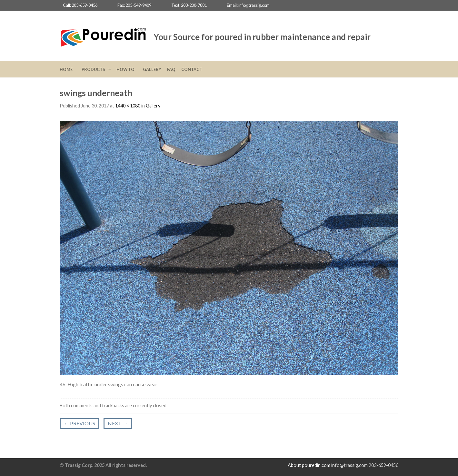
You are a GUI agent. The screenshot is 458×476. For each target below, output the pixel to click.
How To (127, 69)
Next (118, 423)
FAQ (171, 69)
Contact (192, 69)
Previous (80, 423)
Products (94, 69)
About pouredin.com (309, 465)
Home (68, 69)
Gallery (152, 69)
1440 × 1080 (128, 106)
